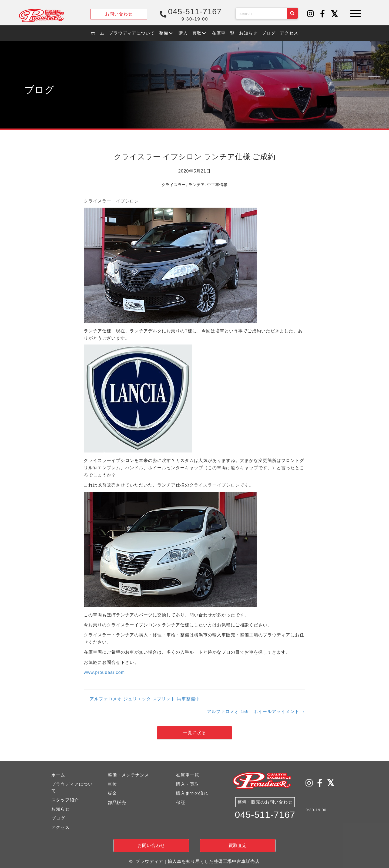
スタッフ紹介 (65, 800)
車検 (112, 784)
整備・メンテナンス (128, 775)
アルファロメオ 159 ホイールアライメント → (256, 712)
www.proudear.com (104, 672)
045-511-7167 (265, 816)
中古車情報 (217, 185)
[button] (311, 14)
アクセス (61, 827)
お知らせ (61, 809)
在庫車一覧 (188, 775)
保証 (181, 803)
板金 (112, 793)
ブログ (58, 818)
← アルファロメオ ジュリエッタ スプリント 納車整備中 (142, 699)
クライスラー (174, 185)
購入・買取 (188, 784)
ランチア (197, 185)
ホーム (58, 775)
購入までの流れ (192, 793)
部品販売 (117, 803)
